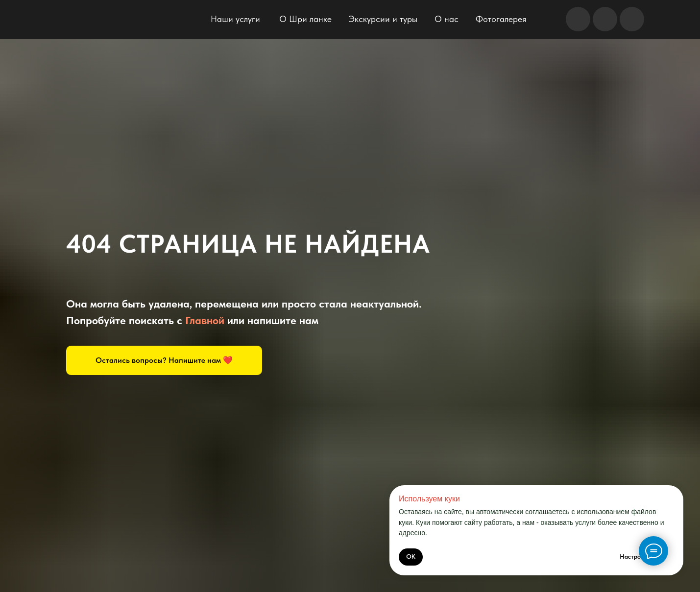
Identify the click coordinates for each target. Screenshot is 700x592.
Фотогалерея (501, 19)
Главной (205, 320)
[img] (119, 22)
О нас (447, 19)
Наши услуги (235, 19)
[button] (164, 360)
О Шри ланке (305, 19)
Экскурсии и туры (383, 19)
